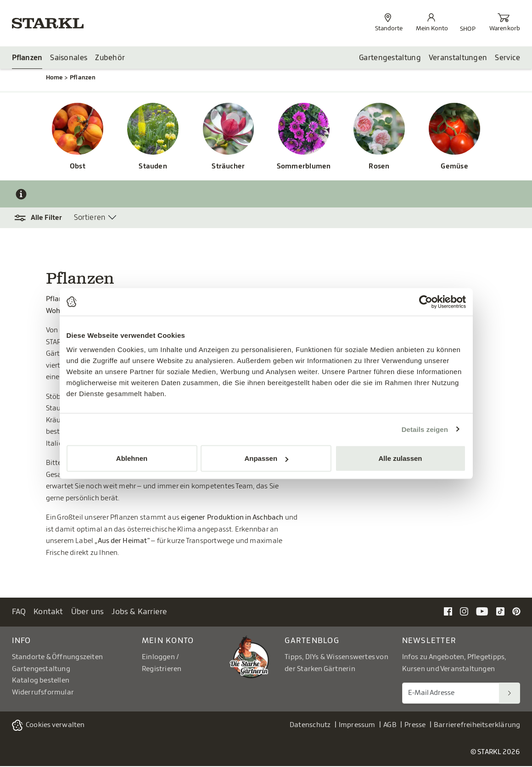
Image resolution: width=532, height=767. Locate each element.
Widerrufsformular (43, 693)
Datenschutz (310, 726)
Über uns (88, 613)
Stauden (153, 167)
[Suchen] (510, 694)
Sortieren (90, 218)
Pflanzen (27, 58)
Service (507, 58)
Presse (415, 726)
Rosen (379, 167)
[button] (43, 218)
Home (54, 78)
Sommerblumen (304, 167)
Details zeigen (425, 429)
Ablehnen (132, 458)
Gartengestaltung (390, 58)
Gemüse (454, 167)
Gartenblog (312, 641)
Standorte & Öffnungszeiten (58, 658)
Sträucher (228, 167)
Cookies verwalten (55, 726)
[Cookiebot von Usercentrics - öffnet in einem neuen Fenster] (426, 302)
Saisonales (69, 58)
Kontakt (48, 613)
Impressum (357, 726)
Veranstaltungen (458, 58)
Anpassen (266, 458)
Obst (78, 167)
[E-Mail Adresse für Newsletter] (451, 694)
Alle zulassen (400, 458)
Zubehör (110, 58)
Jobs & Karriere (139, 613)
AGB (390, 726)
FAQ (19, 613)
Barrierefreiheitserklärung (477, 726)
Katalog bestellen (41, 681)
